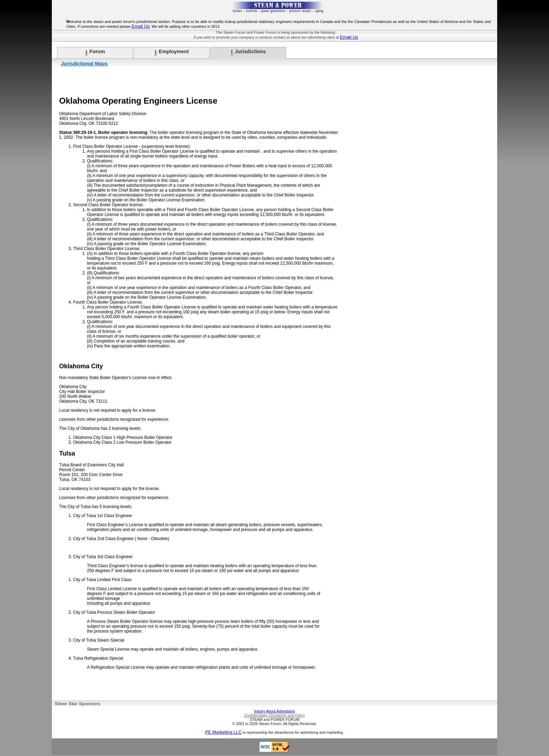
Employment (171, 53)
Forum (95, 53)
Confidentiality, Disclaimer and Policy (274, 715)
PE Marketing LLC (224, 732)
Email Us (141, 26)
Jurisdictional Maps (84, 64)
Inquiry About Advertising (274, 711)
